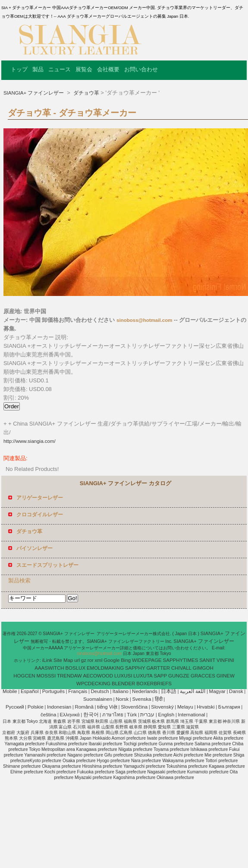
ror (91, 660)
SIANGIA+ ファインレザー (35, 93)
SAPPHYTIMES (181, 660)
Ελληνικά (70, 715)
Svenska (141, 699)
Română (84, 707)
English (166, 715)
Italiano (121, 691)
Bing (126, 660)
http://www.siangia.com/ (30, 441)
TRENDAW (69, 676)
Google (111, 660)
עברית (147, 715)
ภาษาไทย (113, 715)
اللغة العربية (193, 691)
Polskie (36, 707)
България (229, 707)
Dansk (236, 691)
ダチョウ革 (85, 93)
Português (53, 691)
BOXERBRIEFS (154, 684)
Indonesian (59, 707)
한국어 (91, 715)
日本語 (169, 691)
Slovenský (162, 707)
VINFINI (225, 660)
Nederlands (145, 691)
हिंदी (159, 699)
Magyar (217, 691)
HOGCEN (24, 676)
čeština (48, 715)
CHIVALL (181, 668)
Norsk (122, 699)
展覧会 (84, 69)
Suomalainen (98, 699)
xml (99, 660)
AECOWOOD (98, 676)
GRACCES (203, 676)
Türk (132, 715)
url (77, 660)
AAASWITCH (49, 668)
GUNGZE (179, 676)
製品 (38, 69)
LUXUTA (143, 676)
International (191, 715)
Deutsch (100, 691)
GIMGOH (203, 668)
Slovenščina (134, 707)
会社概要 (108, 69)
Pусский (15, 707)
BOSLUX (75, 668)
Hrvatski (206, 707)
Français (78, 691)
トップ (19, 69)
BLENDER (123, 684)
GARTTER (158, 668)
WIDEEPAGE (147, 660)
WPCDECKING (93, 684)
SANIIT (207, 660)
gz (84, 660)
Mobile (10, 691)
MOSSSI (46, 676)
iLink (47, 660)
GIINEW (226, 676)
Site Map (63, 660)
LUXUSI (123, 676)
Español (30, 691)
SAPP (161, 676)
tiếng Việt (107, 707)
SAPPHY (135, 668)
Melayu (185, 707)
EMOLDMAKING (105, 668)
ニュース (60, 69)
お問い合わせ (141, 69)
